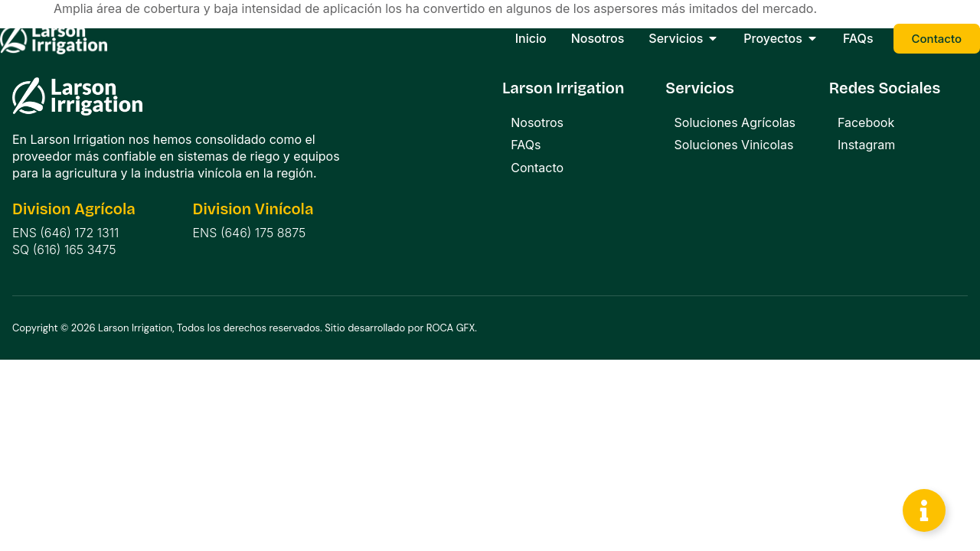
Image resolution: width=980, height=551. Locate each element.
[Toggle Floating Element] (924, 510)
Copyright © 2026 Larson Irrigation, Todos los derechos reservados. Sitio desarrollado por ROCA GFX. (245, 328)
